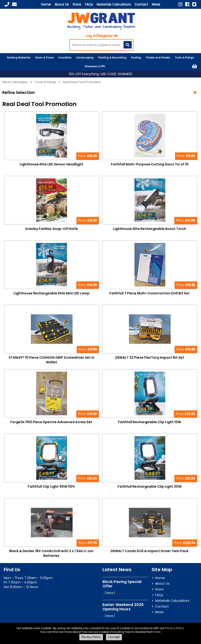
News (156, 4)
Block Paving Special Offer (122, 584)
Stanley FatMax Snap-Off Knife (51, 229)
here (157, 632)
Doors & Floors (45, 58)
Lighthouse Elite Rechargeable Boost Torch (150, 229)
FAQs (89, 4)
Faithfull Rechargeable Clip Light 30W (150, 486)
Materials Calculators (114, 4)
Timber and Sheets (158, 58)
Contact (141, 4)
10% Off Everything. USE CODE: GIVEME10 (100, 74)
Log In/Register (102, 36)
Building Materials (19, 58)
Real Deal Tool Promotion (82, 82)
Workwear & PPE (95, 66)
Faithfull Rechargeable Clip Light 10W (150, 422)
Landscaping (85, 58)
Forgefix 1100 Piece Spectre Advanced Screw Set (51, 422)
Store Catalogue (15, 82)
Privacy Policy (175, 628)
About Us (62, 4)
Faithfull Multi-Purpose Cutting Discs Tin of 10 (150, 164)
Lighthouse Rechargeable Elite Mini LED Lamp (51, 293)
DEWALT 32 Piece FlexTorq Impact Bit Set (150, 357)
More (110, 593)
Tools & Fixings (184, 58)
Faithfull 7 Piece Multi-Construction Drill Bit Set (150, 293)
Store (77, 4)
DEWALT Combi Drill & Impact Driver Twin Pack (150, 551)
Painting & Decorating (112, 58)
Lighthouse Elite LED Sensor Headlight (51, 164)
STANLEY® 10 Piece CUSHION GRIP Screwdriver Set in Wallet (51, 360)
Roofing (136, 58)
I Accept (114, 637)
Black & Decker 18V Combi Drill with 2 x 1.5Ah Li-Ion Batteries (51, 553)
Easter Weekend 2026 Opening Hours (123, 607)
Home (46, 4)
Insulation (65, 58)
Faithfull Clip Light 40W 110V (51, 486)
